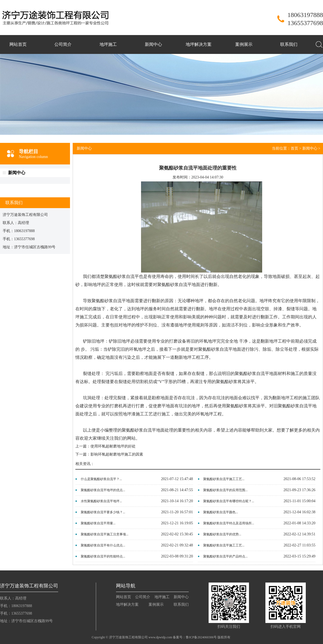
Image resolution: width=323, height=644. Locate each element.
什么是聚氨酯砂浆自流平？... (101, 479)
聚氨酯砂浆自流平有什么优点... (103, 545)
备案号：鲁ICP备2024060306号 (195, 637)
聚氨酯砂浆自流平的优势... (222, 534)
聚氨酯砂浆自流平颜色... (221, 512)
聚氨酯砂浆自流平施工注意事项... (105, 534)
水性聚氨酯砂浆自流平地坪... (101, 501)
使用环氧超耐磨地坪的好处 (113, 446)
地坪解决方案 (199, 44)
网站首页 (18, 44)
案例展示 (244, 44)
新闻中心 (153, 44)
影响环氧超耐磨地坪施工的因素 (117, 454)
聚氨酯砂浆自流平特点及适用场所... (229, 523)
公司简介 (63, 44)
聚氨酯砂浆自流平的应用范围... (225, 490)
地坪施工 (108, 44)
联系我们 (289, 44)
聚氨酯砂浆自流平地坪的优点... (103, 490)
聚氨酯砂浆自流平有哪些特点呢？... (229, 501)
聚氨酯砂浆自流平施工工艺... (224, 479)
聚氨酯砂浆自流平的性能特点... (103, 556)
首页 (294, 148)
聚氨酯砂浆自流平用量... (98, 523)
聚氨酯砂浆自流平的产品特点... (225, 556)
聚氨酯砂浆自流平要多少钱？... (103, 512)
